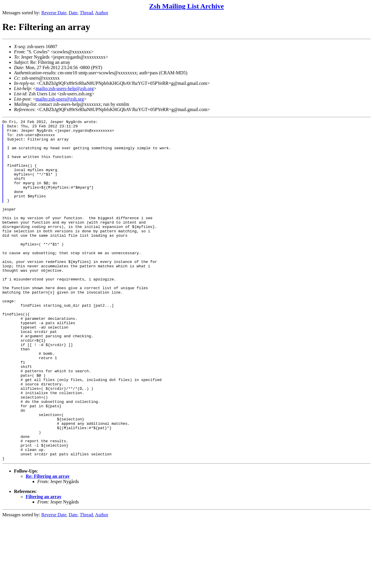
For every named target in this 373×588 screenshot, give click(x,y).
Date (73, 13)
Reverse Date (54, 13)
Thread (86, 13)
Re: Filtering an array (48, 544)
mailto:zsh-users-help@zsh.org (65, 88)
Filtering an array (44, 565)
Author (102, 13)
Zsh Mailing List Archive (186, 6)
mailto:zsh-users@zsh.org (59, 99)
